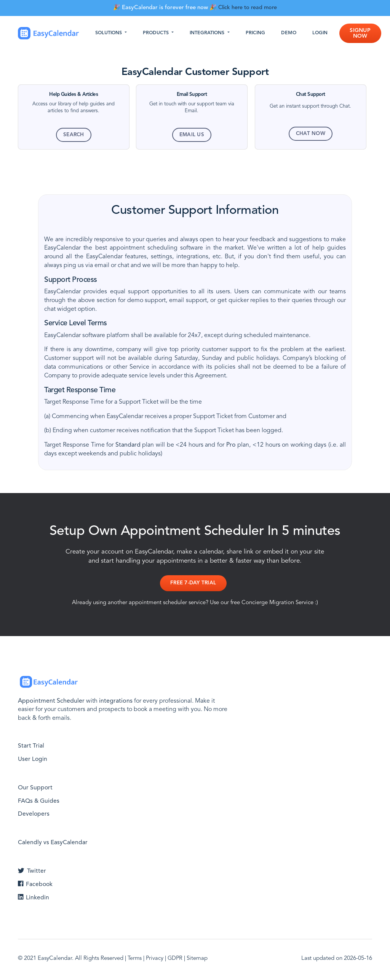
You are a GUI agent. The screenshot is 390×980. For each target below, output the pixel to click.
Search (74, 135)
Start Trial (31, 745)
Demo (292, 33)
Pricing (258, 33)
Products (160, 33)
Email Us (192, 135)
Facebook (36, 883)
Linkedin (34, 897)
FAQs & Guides (39, 800)
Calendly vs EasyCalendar (53, 842)
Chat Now (311, 134)
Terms (135, 958)
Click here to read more (248, 8)
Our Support (35, 787)
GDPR (177, 958)
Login (323, 33)
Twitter (32, 870)
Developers (34, 813)
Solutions (112, 33)
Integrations (211, 33)
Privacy (156, 958)
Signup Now (363, 34)
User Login (33, 758)
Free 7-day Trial (193, 583)
